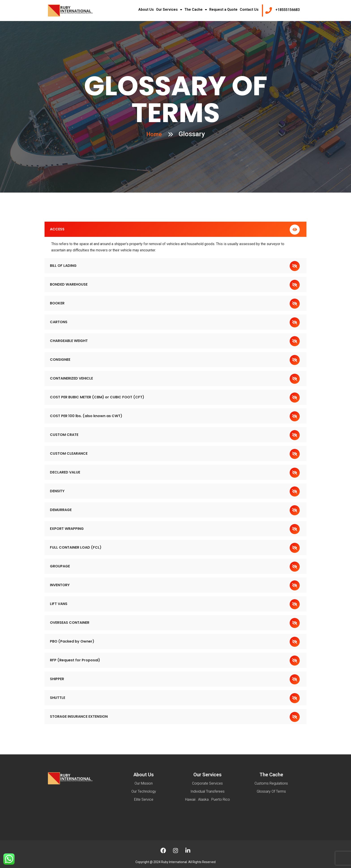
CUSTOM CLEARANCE (70, 453)
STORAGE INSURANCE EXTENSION (80, 716)
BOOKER (59, 303)
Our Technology (144, 791)
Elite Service (144, 799)
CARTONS (60, 322)
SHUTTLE (59, 698)
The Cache (196, 10)
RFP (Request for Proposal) (76, 660)
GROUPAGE (61, 566)
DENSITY (59, 491)
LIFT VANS (60, 604)
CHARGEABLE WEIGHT (70, 341)
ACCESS (59, 229)
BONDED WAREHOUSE (70, 284)
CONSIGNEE (61, 360)
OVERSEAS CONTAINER (71, 623)
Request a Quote (223, 10)
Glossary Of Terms (271, 791)
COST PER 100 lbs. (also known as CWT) (87, 416)
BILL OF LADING (65, 266)
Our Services (169, 10)
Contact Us (249, 10)
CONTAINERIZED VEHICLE (73, 378)
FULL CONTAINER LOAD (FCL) (77, 547)
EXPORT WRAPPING (68, 529)
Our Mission (144, 783)
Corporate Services (207, 783)
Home (154, 134)
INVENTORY (61, 585)
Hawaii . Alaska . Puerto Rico (208, 799)
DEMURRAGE (62, 510)
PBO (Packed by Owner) (73, 641)
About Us (146, 10)
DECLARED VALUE (66, 472)
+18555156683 (288, 10)
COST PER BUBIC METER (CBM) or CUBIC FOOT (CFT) (98, 397)
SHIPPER (58, 679)
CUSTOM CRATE (65, 435)
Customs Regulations (271, 783)
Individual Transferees (208, 791)
